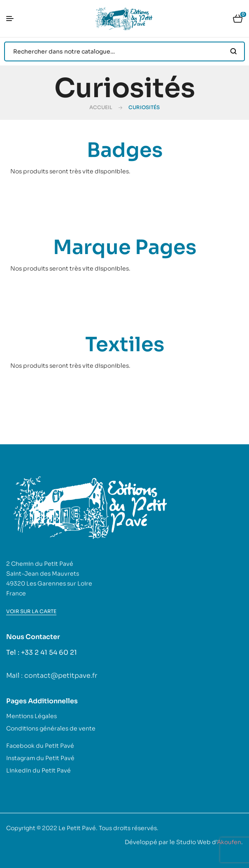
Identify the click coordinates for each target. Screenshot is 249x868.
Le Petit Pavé (77, 828)
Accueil (101, 107)
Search (234, 51)
